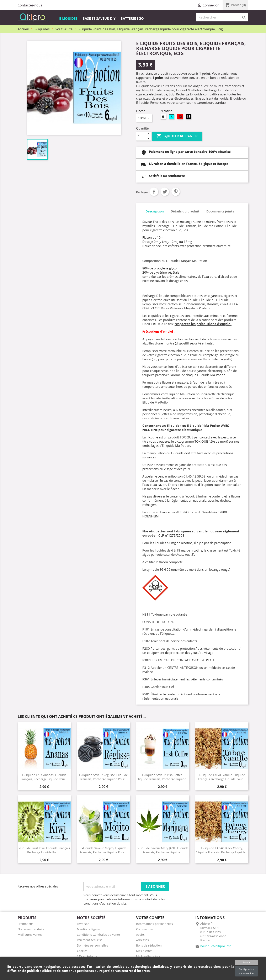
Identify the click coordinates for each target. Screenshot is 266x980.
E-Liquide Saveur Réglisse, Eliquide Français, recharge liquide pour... (103, 777)
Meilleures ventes (30, 935)
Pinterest (176, 192)
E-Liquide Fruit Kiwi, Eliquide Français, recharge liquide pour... (44, 850)
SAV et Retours (87, 956)
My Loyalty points (148, 956)
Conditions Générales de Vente (98, 935)
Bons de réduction (149, 945)
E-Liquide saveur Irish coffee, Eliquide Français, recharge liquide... (163, 777)
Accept (246, 962)
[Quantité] (141, 136)
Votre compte (150, 918)
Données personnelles (92, 945)
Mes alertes (144, 951)
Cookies (82, 951)
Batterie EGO (132, 19)
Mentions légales (89, 929)
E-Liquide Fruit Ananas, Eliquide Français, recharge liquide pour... (44, 777)
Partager (154, 192)
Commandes (145, 929)
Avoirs (140, 935)
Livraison (83, 924)
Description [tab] (155, 211)
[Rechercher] (222, 17)
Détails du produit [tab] (185, 211)
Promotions (26, 924)
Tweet (165, 192)
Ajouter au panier (177, 136)
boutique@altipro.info (216, 946)
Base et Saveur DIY (99, 19)
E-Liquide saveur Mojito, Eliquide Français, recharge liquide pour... (103, 850)
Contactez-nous (30, 5)
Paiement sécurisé (90, 940)
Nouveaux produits (31, 929)
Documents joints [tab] (220, 211)
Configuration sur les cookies (247, 971)
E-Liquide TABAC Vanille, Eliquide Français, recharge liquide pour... (222, 777)
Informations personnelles (155, 924)
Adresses (142, 940)
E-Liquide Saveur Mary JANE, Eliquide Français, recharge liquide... (163, 850)
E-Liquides (68, 19)
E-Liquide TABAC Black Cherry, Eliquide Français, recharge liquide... (222, 850)
